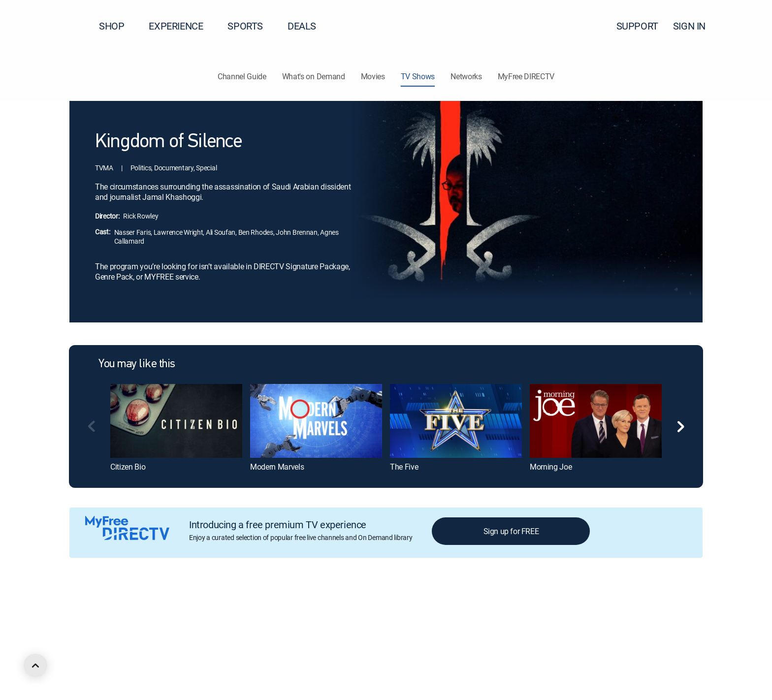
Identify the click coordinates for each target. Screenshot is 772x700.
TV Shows (418, 76)
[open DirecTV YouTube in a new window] (144, 659)
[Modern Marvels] (316, 421)
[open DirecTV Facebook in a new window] (91, 659)
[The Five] (456, 421)
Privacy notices (380, 606)
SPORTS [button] (251, 26)
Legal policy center (185, 606)
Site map (425, 606)
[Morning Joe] (596, 421)
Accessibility (521, 606)
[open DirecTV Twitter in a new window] (108, 659)
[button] (747, 26)
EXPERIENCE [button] (182, 26)
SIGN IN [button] (695, 26)
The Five (404, 467)
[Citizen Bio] (176, 421)
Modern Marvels (277, 467)
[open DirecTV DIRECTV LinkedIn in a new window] (73, 659)
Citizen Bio (128, 467)
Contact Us (565, 606)
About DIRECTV (92, 606)
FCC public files (471, 606)
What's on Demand (314, 76)
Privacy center (243, 606)
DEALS (302, 26)
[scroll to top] (35, 666)
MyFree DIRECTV (526, 76)
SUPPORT (637, 26)
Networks (466, 76)
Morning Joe (551, 467)
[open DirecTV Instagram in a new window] (126, 659)
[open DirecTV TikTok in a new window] (161, 659)
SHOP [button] (117, 26)
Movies (373, 76)
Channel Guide (242, 76)
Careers (136, 606)
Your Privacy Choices (317, 606)
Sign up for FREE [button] (511, 531)
